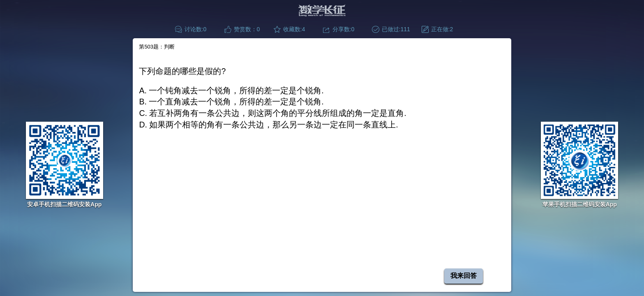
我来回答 (464, 276)
